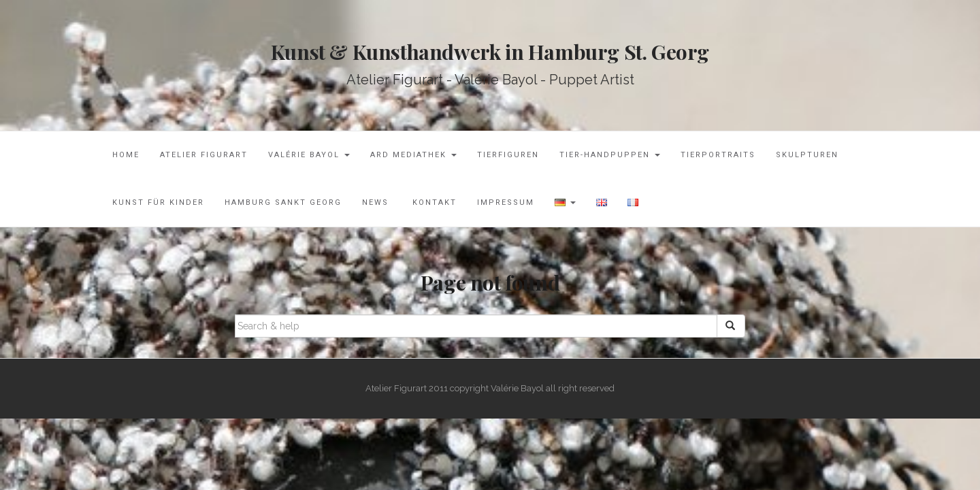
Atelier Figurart (204, 155)
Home (126, 155)
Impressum (506, 202)
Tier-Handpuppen (610, 155)
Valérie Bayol (309, 155)
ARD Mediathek (413, 155)
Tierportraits (718, 155)
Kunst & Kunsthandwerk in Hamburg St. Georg (490, 52)
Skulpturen (807, 155)
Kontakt (433, 202)
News (375, 202)
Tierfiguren (508, 155)
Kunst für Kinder (158, 202)
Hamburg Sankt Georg (283, 202)
